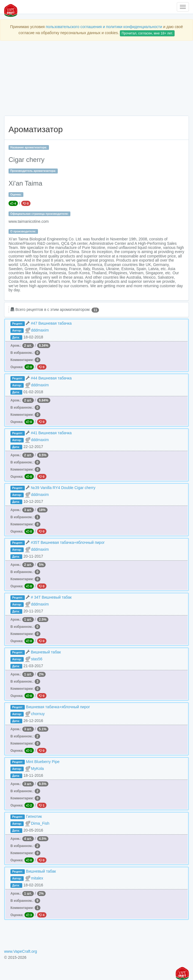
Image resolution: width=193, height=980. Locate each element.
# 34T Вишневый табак (51, 597)
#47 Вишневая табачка (51, 323)
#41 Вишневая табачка (51, 433)
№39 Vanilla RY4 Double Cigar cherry (63, 488)
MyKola (38, 769)
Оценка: (16, 194)
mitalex (37, 878)
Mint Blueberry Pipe (43, 762)
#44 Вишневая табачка (51, 378)
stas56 (37, 659)
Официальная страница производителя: (39, 214)
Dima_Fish (40, 823)
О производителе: (23, 231)
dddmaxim (40, 330)
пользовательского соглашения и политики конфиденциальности (104, 27)
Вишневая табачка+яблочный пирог (58, 707)
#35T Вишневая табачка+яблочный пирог (68, 542)
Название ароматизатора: (29, 147)
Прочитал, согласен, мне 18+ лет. (147, 33)
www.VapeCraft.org (21, 951)
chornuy (38, 714)
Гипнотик (34, 816)
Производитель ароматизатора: (33, 171)
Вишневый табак (46, 652)
